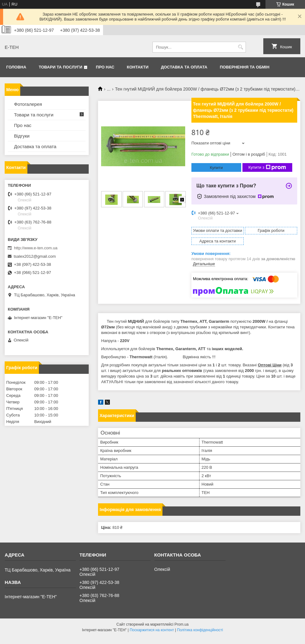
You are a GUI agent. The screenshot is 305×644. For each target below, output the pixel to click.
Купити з (267, 167)
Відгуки (22, 136)
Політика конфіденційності (200, 630)
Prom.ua (182, 624)
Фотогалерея (28, 104)
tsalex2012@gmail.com (35, 256)
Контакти (138, 67)
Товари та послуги (60, 67)
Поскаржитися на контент (152, 630)
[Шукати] (240, 47)
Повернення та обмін (244, 67)
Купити (216, 168)
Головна (16, 67)
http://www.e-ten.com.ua (36, 248)
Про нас (105, 67)
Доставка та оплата (184, 67)
